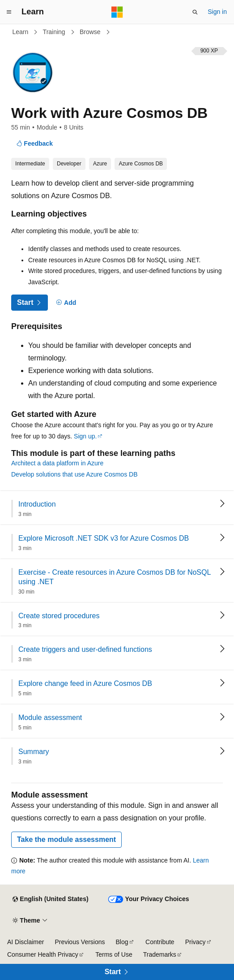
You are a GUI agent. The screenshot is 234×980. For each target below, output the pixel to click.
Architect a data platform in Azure (57, 463)
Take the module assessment (66, 839)
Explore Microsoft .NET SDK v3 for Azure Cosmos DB (104, 538)
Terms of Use (114, 954)
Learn (21, 32)
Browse (91, 32)
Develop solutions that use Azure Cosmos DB (74, 474)
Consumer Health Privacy (43, 954)
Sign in (217, 12)
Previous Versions (80, 942)
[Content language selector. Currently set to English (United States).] (50, 899)
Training (55, 32)
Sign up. (85, 436)
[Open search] (195, 12)
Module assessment (50, 718)
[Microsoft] (117, 12)
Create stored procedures (59, 616)
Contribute (160, 942)
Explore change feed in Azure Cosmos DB (85, 683)
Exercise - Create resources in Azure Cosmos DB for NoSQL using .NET (115, 577)
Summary (34, 752)
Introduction (37, 504)
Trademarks (160, 954)
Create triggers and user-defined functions (85, 649)
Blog (122, 942)
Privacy (196, 942)
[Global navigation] (9, 12)
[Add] (66, 303)
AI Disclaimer (26, 942)
